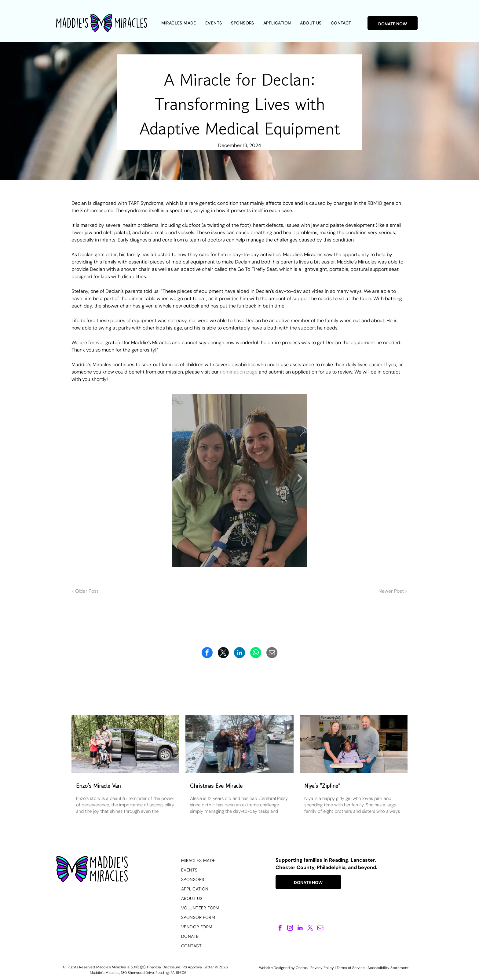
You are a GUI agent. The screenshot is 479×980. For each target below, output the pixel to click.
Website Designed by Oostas (283, 968)
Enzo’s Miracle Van (98, 786)
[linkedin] (300, 929)
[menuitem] (179, 23)
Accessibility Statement (388, 968)
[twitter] (310, 929)
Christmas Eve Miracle (216, 786)
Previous (179, 483)
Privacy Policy (322, 968)
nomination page (239, 372)
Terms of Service (351, 968)
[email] (320, 929)
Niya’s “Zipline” (322, 786)
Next (300, 483)
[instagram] (290, 929)
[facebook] (280, 929)
